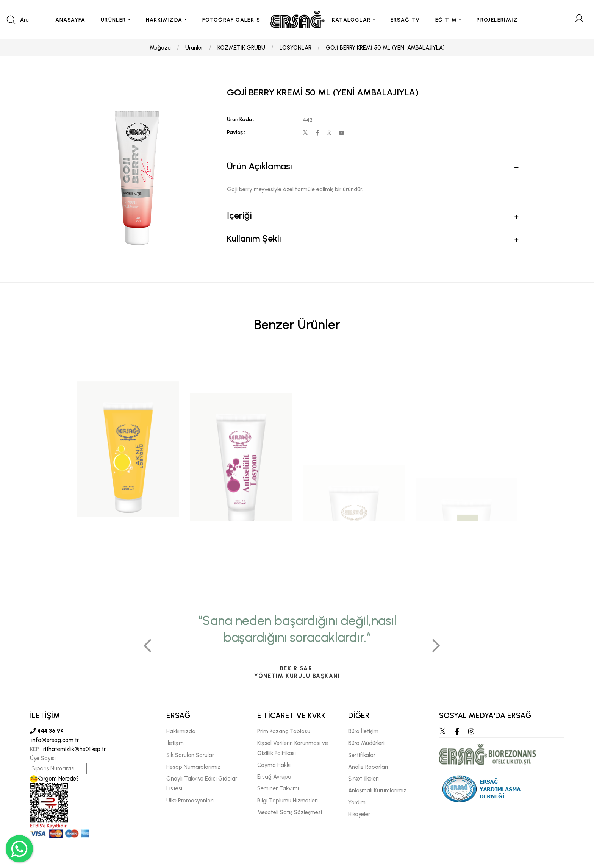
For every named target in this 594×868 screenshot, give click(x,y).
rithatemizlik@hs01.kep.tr (74, 749)
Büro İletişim (363, 731)
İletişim (175, 743)
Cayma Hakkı (274, 765)
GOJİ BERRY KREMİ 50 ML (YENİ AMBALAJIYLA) (385, 48)
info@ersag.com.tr (54, 740)
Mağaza (160, 48)
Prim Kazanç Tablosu (284, 731)
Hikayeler (359, 814)
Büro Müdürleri (366, 743)
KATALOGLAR (351, 20)
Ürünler (194, 48)
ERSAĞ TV (405, 20)
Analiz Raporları (368, 767)
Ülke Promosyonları (190, 801)
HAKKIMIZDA (164, 20)
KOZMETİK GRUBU (241, 48)
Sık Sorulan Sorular (190, 755)
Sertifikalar (362, 755)
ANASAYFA (70, 20)
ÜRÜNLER (113, 20)
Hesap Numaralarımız (193, 767)
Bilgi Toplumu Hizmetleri (288, 801)
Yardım (357, 802)
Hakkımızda (181, 731)
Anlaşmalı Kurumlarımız (377, 790)
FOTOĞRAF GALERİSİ (232, 20)
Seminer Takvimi (278, 788)
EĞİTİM (446, 20)
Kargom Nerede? (54, 779)
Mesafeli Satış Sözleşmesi (290, 812)
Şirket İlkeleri (363, 779)
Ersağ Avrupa (274, 777)
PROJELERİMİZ (497, 20)
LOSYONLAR (295, 48)
